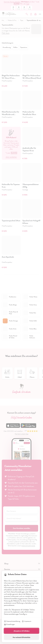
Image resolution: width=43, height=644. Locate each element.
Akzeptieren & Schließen (22, 631)
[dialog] (21, 322)
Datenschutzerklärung (12, 621)
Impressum (27, 621)
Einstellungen (9, 625)
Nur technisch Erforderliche (21, 637)
